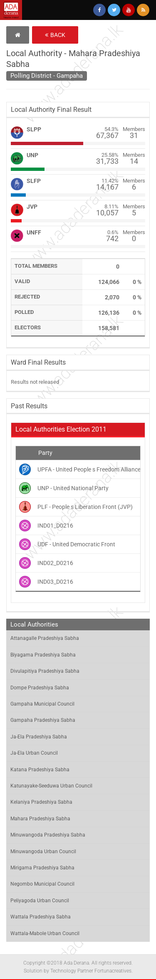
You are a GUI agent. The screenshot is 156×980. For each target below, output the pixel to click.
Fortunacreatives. (114, 971)
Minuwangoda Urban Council (43, 852)
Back (55, 35)
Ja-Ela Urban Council (34, 753)
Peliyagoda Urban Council (40, 901)
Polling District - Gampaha (47, 76)
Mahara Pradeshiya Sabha (40, 819)
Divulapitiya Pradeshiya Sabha (45, 671)
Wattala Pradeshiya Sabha (41, 917)
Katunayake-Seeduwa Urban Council (51, 786)
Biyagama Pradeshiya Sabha (43, 655)
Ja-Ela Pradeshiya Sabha (39, 737)
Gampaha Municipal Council (42, 704)
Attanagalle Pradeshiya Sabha (45, 638)
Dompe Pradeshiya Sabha (40, 688)
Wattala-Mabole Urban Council (45, 933)
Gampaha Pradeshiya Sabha (43, 720)
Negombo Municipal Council (42, 884)
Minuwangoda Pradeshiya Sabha (48, 835)
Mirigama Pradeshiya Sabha (42, 868)
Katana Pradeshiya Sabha (40, 770)
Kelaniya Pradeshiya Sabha (41, 802)
